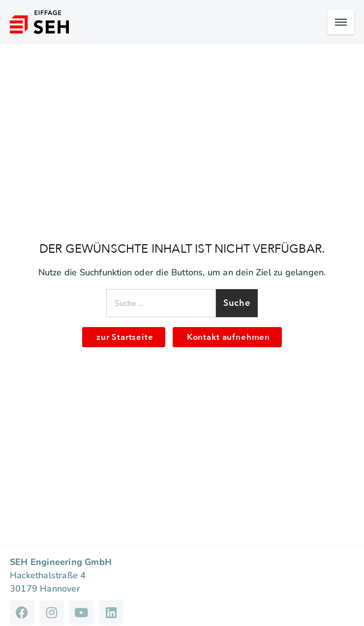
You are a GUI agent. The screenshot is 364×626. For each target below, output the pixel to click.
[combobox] (161, 303)
